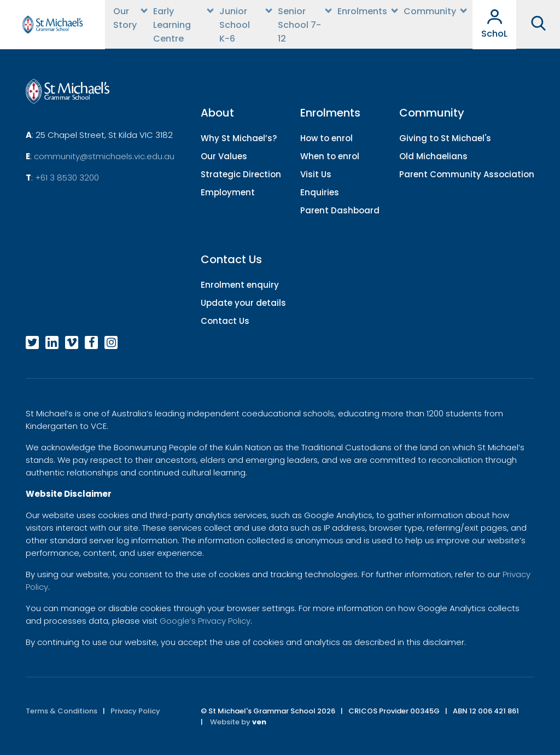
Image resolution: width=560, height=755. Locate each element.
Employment (228, 192)
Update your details (243, 303)
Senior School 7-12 (299, 25)
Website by (238, 722)
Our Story (125, 18)
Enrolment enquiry (240, 285)
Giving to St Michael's (445, 138)
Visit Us (316, 174)
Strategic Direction (241, 174)
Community (430, 11)
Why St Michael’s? (239, 138)
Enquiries (320, 192)
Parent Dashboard (340, 210)
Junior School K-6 (235, 25)
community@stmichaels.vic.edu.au (104, 156)
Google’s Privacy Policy (205, 621)
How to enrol (326, 138)
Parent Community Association (467, 174)
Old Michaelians (433, 156)
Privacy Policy (135, 711)
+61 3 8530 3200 (67, 178)
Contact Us (225, 321)
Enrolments (362, 11)
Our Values (224, 156)
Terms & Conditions (62, 711)
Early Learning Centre (172, 25)
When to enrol (330, 156)
